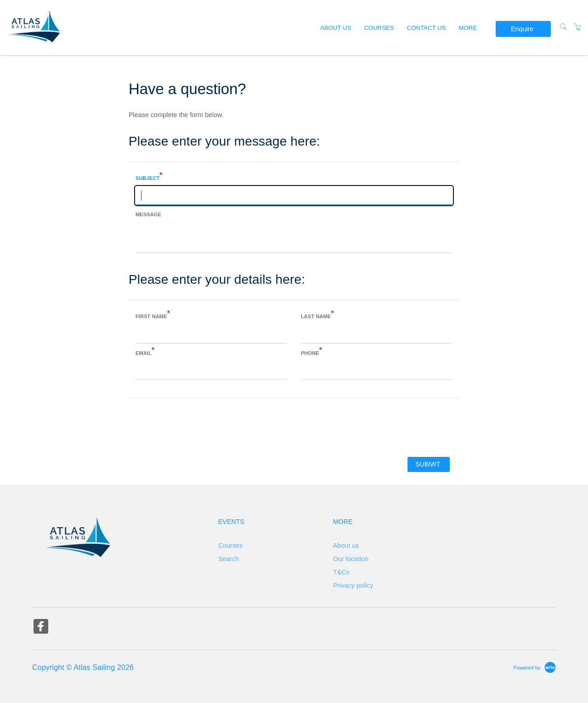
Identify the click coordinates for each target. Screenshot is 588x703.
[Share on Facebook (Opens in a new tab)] (41, 627)
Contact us (427, 27)
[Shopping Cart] (577, 27)
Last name (317, 315)
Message (148, 214)
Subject (149, 177)
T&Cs (341, 572)
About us (336, 27)
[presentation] (198, 427)
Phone (311, 352)
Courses (379, 27)
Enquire (522, 29)
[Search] (563, 27)
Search (229, 559)
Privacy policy (353, 585)
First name (153, 315)
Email (145, 352)
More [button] (468, 27)
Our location (351, 559)
